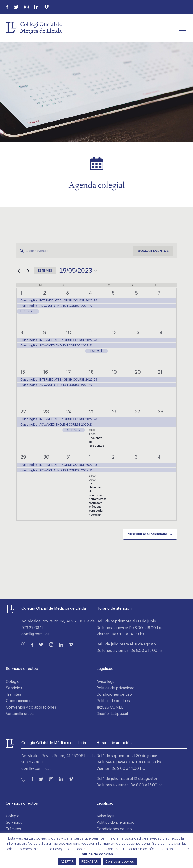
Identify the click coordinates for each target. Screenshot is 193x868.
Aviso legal (106, 682)
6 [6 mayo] (136, 293)
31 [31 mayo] (68, 457)
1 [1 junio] (90, 457)
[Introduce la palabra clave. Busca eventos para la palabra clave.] (75, 251)
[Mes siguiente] (28, 271)
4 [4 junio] (159, 457)
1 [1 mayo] (21, 293)
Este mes (45, 271)
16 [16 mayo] (46, 372)
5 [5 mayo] (113, 293)
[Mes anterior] (19, 271)
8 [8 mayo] (22, 333)
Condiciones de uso (114, 694)
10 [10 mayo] (69, 333)
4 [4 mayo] (90, 293)
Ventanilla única (20, 714)
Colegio (13, 682)
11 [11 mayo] (91, 333)
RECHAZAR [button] (90, 862)
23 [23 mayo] (46, 412)
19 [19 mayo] (114, 372)
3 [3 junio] (136, 457)
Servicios (14, 688)
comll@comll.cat (36, 634)
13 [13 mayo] (137, 333)
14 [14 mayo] (160, 333)
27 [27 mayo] (138, 412)
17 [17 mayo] (68, 372)
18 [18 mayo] (91, 372)
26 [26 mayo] (115, 412)
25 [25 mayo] (92, 412)
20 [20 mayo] (138, 372)
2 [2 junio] (113, 457)
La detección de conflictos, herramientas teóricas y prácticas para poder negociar (98, 499)
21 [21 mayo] (160, 372)
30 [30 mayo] (46, 457)
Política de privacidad (115, 688)
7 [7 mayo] (159, 293)
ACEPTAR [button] (67, 862)
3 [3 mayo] (67, 293)
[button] (182, 28)
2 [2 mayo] (45, 293)
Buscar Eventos (153, 251)
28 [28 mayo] (160, 412)
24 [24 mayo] (69, 412)
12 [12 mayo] (114, 333)
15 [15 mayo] (23, 372)
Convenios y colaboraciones (31, 707)
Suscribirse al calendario (147, 534)
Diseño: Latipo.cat (112, 714)
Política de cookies (113, 701)
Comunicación (19, 701)
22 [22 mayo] (23, 412)
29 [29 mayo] (23, 457)
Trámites (13, 694)
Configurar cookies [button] (120, 862)
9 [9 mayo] (45, 333)
